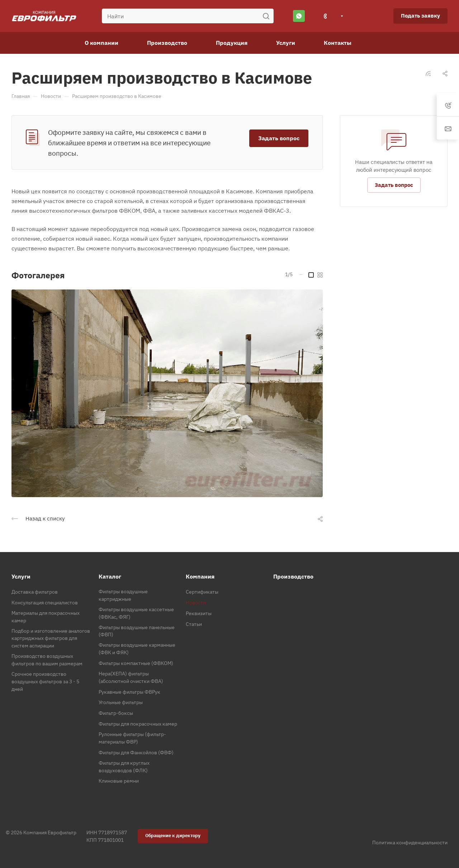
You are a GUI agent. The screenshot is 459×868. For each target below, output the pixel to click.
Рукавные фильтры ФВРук (129, 692)
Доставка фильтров (35, 592)
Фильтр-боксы (116, 713)
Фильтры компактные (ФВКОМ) (136, 663)
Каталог (110, 576)
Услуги (21, 576)
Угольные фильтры (121, 702)
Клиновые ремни (119, 781)
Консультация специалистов (45, 603)
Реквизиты (199, 613)
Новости (196, 603)
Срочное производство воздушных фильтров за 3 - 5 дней (45, 681)
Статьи (194, 624)
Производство (293, 576)
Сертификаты (202, 592)
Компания (200, 576)
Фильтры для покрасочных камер (138, 724)
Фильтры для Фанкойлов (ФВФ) (136, 753)
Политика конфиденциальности (410, 843)
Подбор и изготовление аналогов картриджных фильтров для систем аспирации (51, 638)
